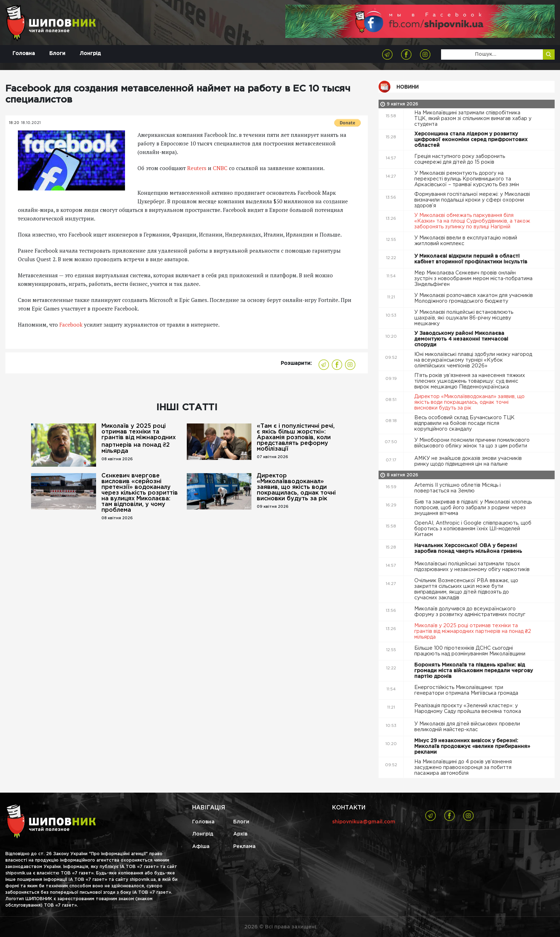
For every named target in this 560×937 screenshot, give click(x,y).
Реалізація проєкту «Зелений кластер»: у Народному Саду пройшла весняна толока (468, 709)
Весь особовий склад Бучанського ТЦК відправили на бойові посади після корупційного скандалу (464, 423)
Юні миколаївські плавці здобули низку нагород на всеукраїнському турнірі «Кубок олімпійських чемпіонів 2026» (473, 360)
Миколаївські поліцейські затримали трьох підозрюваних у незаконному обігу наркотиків (473, 567)
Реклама (244, 847)
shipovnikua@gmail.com (364, 822)
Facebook (72, 324)
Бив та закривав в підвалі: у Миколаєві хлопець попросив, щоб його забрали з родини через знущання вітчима (473, 508)
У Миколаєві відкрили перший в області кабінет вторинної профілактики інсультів (471, 259)
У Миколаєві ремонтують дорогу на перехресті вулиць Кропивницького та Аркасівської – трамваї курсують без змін (467, 179)
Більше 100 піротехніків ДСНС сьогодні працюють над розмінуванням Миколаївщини (471, 651)
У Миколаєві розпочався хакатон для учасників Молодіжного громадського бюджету (474, 298)
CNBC (220, 168)
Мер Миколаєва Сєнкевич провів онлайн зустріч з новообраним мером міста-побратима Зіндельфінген (473, 279)
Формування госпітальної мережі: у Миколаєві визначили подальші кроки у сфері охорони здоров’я (472, 200)
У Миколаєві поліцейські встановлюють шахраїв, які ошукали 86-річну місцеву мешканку (464, 318)
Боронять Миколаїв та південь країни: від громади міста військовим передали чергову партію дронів (474, 671)
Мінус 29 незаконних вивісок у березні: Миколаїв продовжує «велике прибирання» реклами (472, 747)
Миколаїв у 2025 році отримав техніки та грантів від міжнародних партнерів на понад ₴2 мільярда (139, 439)
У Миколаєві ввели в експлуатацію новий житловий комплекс (466, 241)
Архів (240, 834)
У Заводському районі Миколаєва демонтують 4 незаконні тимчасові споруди (461, 339)
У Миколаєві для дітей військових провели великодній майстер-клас (467, 727)
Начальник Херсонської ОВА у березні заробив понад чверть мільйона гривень (469, 549)
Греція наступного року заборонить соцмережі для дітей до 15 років (460, 159)
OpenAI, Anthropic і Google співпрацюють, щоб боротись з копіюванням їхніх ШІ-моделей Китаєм (473, 529)
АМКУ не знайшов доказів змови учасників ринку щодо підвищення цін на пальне (468, 461)
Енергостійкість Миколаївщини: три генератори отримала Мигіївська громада (467, 690)
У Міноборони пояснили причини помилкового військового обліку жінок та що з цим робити (472, 443)
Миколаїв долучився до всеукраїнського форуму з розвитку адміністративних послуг (471, 612)
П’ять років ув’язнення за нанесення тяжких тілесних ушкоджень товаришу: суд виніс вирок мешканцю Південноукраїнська (470, 381)
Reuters (197, 168)
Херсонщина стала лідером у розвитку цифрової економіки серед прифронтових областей (471, 140)
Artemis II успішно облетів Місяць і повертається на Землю (457, 488)
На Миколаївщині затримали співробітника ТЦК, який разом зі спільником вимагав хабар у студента (473, 119)
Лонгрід (90, 54)
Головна (24, 54)
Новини (407, 87)
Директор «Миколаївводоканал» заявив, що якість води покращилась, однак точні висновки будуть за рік (296, 487)
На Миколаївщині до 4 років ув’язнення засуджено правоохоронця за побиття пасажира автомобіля (463, 768)
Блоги (57, 54)
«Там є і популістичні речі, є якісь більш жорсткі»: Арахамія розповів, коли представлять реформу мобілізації (296, 438)
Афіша (201, 847)
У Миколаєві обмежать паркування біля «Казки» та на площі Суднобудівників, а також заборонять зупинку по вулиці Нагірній (472, 221)
